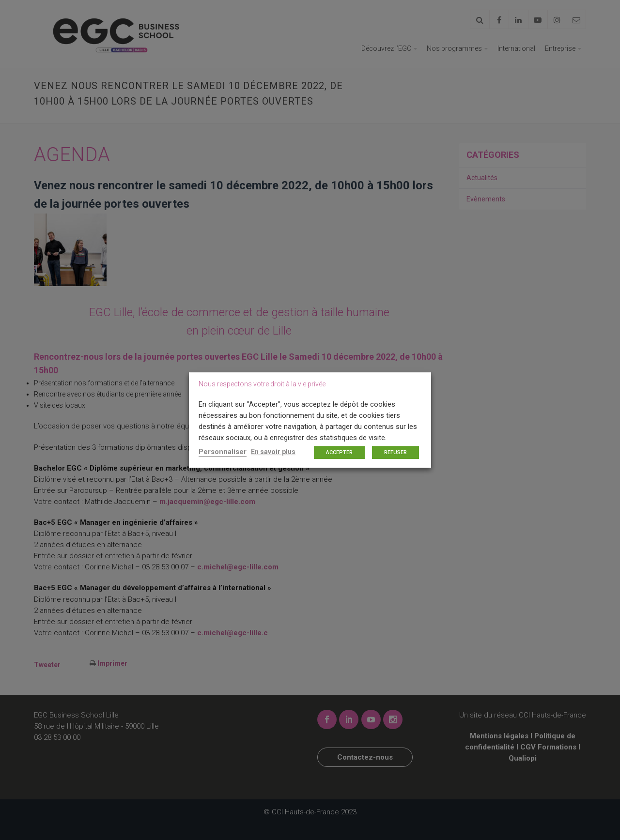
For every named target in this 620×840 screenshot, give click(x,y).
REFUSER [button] (395, 452)
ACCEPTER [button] (339, 452)
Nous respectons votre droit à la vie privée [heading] (262, 384)
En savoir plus (273, 452)
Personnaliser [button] (223, 452)
